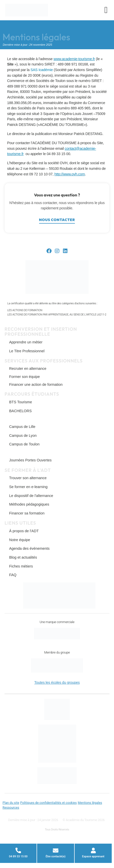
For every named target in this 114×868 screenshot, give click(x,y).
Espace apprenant (93, 856)
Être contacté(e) (56, 856)
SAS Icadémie (42, 70)
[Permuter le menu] (106, 10)
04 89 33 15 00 (18, 856)
